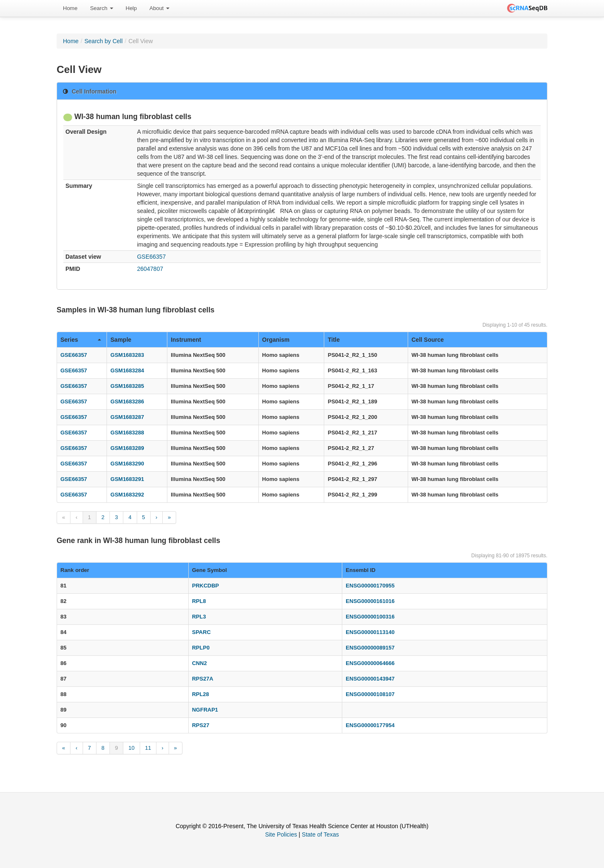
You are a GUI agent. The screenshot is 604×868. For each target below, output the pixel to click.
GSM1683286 (127, 402)
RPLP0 (201, 648)
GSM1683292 (127, 495)
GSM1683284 (127, 370)
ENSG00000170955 (370, 586)
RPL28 (200, 694)
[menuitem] (70, 8)
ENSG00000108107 (370, 694)
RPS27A (203, 679)
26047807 (150, 269)
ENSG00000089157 (370, 648)
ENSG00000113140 (370, 632)
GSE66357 (152, 257)
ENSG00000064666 (370, 663)
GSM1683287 (127, 417)
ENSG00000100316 (370, 617)
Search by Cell (103, 41)
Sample (121, 340)
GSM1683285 (127, 386)
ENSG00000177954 (370, 725)
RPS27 (201, 725)
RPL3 (199, 617)
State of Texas (320, 834)
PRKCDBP (206, 586)
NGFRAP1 (205, 710)
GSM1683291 (127, 479)
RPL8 (199, 601)
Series (81, 340)
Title (334, 340)
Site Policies (281, 834)
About (159, 8)
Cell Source (428, 340)
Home (70, 8)
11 (148, 748)
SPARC (202, 632)
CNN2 (199, 663)
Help (131, 8)
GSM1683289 (127, 448)
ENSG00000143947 (370, 679)
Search (102, 8)
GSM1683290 (127, 464)
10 (131, 748)
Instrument (186, 340)
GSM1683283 (127, 355)
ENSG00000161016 (370, 601)
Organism (276, 340)
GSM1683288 (127, 433)
